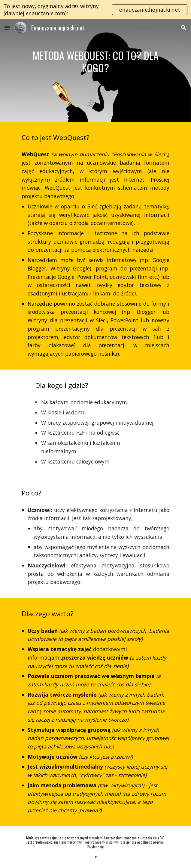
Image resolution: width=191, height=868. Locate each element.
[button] (7, 28)
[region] (95, 10)
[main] (95, 62)
